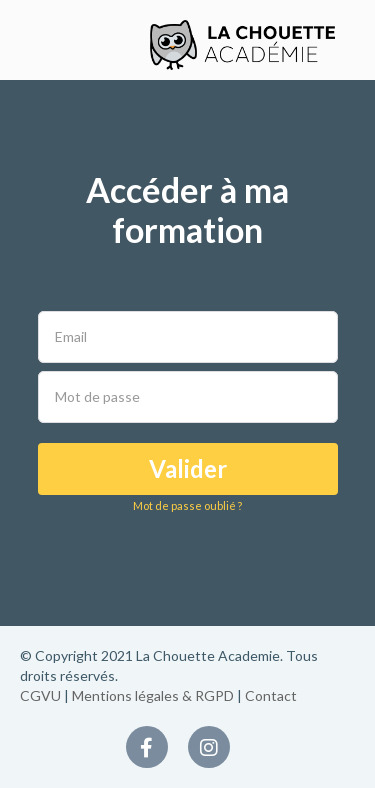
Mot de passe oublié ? (187, 505)
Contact (271, 695)
